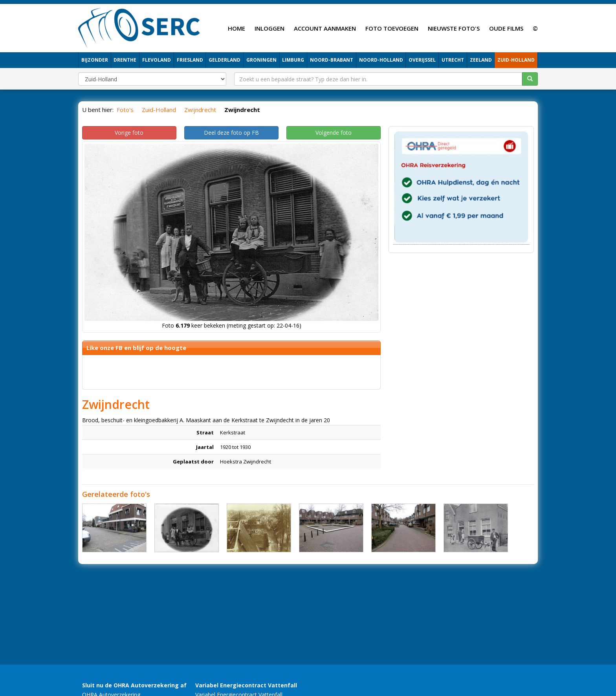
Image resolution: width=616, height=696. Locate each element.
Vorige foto (129, 133)
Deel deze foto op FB (231, 133)
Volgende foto (334, 133)
